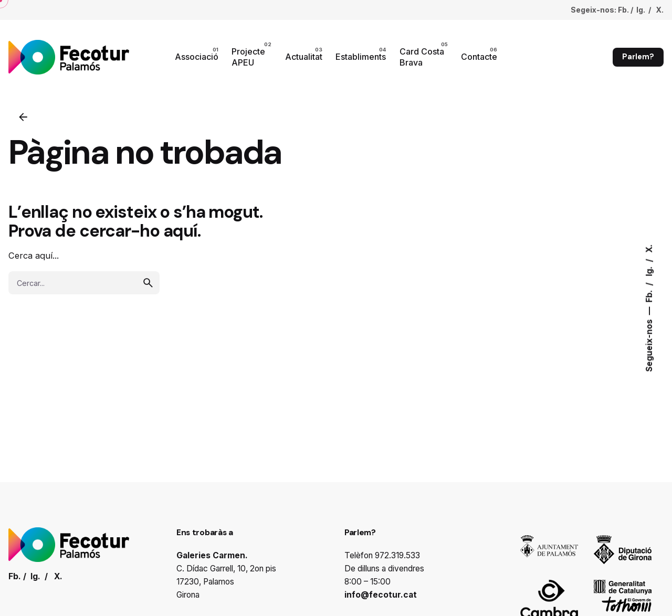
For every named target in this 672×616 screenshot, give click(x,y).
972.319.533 (397, 555)
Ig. (649, 270)
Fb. (649, 295)
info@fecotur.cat (381, 595)
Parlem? (638, 57)
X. (649, 249)
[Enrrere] (23, 117)
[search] (148, 283)
